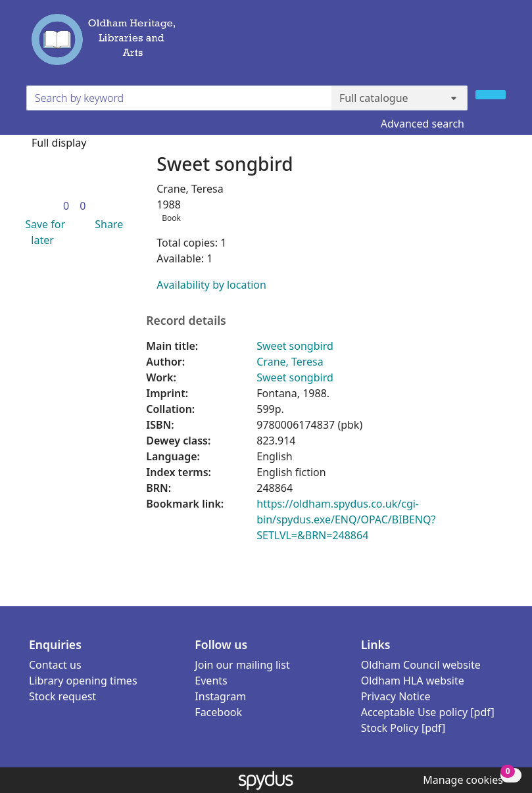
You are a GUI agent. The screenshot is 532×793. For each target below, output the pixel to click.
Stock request (62, 696)
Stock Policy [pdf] (403, 728)
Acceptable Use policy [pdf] (428, 712)
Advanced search (423, 124)
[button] (42, 232)
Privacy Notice (396, 696)
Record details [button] (186, 321)
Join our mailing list (242, 665)
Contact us (55, 665)
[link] (66, 206)
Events (211, 681)
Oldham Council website (421, 665)
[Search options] (399, 98)
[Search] (491, 95)
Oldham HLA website (413, 681)
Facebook (218, 712)
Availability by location (211, 285)
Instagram (220, 696)
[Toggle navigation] (498, 45)
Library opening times (83, 681)
